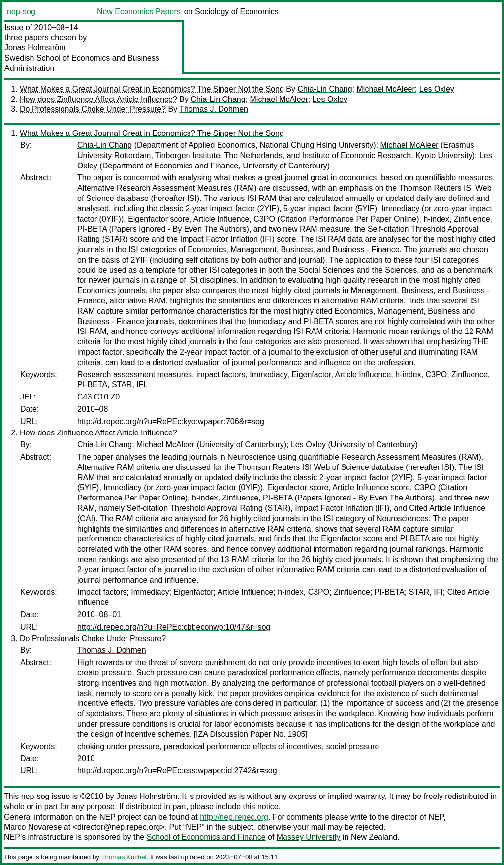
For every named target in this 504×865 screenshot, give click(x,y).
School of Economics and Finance (206, 837)
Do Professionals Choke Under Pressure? (93, 109)
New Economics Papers (139, 12)
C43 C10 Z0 (98, 397)
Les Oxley (437, 89)
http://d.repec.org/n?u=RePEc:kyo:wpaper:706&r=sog (171, 421)
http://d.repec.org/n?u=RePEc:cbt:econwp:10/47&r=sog (174, 627)
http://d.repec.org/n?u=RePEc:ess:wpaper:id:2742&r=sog (177, 771)
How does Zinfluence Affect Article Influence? (98, 99)
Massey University (309, 837)
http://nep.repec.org (234, 817)
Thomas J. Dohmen (214, 109)
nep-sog (21, 12)
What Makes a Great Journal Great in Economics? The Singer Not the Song (152, 89)
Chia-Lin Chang (325, 89)
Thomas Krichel (124, 857)
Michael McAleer (386, 89)
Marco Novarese (33, 827)
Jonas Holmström (35, 48)
